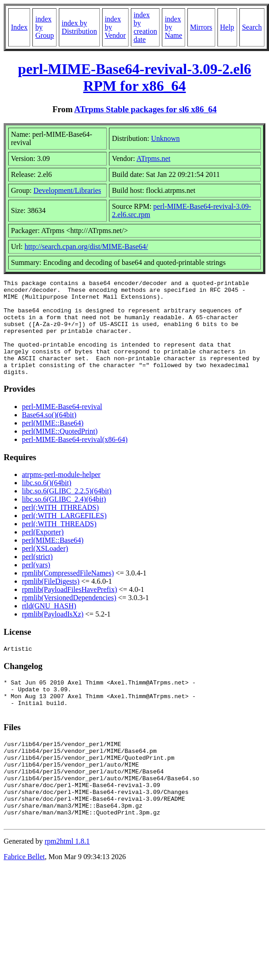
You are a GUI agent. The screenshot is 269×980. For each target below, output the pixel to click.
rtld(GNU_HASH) (49, 625)
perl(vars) (36, 584)
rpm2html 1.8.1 (67, 885)
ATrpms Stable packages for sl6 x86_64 (145, 109)
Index (19, 27)
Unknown (165, 138)
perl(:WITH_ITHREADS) (60, 526)
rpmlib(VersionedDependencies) (69, 617)
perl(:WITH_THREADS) (59, 543)
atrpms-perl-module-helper (61, 494)
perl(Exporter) (43, 551)
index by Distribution (79, 27)
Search (252, 27)
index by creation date (145, 27)
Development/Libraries (67, 190)
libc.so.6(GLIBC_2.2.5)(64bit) (67, 510)
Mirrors (201, 27)
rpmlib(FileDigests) (51, 600)
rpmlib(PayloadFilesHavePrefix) (70, 609)
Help (227, 27)
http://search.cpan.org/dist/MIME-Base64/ (86, 246)
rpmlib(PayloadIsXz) (53, 633)
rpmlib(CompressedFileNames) (68, 592)
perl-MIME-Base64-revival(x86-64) (75, 459)
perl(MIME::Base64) (53, 442)
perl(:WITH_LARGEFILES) (64, 535)
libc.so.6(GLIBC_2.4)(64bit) (64, 518)
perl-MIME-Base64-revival (62, 426)
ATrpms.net (153, 158)
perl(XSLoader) (45, 568)
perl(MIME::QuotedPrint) (60, 450)
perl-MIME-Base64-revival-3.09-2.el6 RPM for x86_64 (134, 77)
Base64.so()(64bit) (49, 434)
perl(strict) (37, 576)
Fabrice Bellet (24, 900)
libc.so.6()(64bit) (47, 502)
